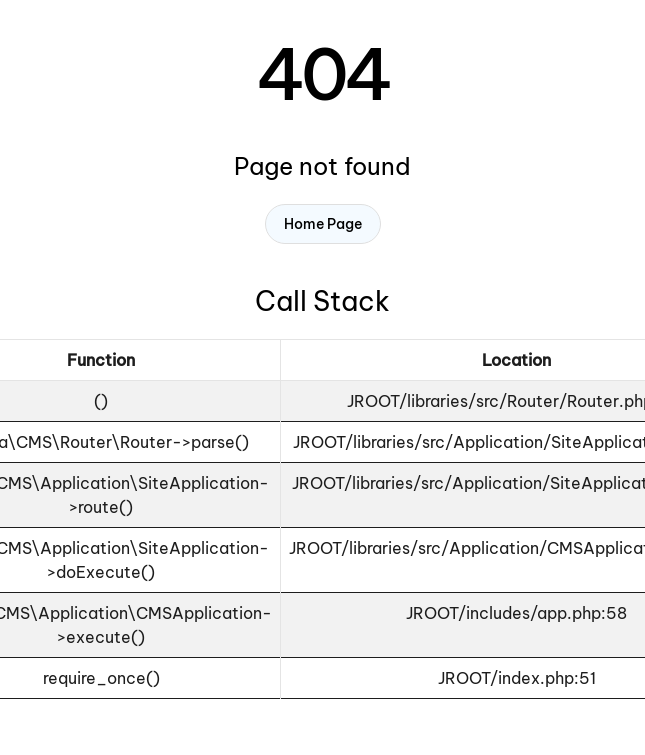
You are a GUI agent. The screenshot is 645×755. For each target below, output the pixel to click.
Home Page (323, 224)
